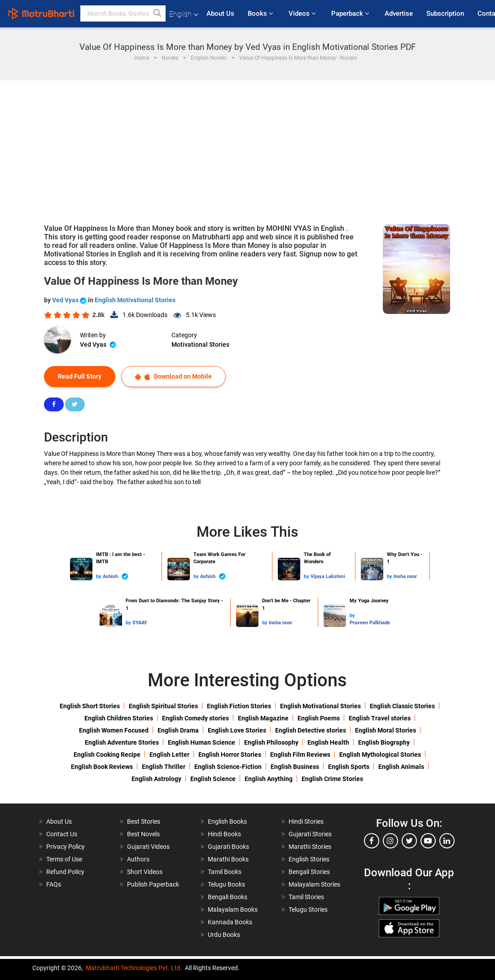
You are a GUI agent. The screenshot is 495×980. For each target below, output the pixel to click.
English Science (213, 779)
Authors (138, 859)
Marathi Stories (310, 847)
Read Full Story (80, 376)
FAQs (54, 884)
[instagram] (390, 841)
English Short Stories (90, 706)
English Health (328, 742)
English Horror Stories (230, 755)
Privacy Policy (66, 847)
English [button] (184, 14)
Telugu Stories (308, 909)
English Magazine (263, 718)
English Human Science (202, 742)
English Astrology (156, 779)
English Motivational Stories (135, 300)
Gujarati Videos (148, 847)
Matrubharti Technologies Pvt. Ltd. (134, 968)
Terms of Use (64, 859)
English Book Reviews (102, 767)
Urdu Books (224, 935)
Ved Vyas (70, 300)
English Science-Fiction (228, 767)
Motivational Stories (200, 344)
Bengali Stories (309, 872)
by (99, 576)
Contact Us (62, 834)
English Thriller (164, 767)
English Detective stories (311, 730)
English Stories (309, 859)
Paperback (351, 13)
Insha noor (405, 576)
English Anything (269, 779)
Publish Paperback (153, 884)
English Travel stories (380, 718)
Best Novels (143, 834)
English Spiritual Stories (163, 706)
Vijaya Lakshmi (328, 576)
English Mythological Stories (380, 755)
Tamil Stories (306, 897)
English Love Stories (237, 730)
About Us (220, 13)
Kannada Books (230, 922)
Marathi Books (228, 859)
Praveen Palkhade (370, 623)
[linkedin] (447, 841)
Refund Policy (65, 872)
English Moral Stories (385, 730)
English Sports (349, 767)
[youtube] (428, 841)
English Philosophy (271, 742)
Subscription (445, 13)
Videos (303, 13)
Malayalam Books (233, 909)
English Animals (401, 767)
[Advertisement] (247, 148)
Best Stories (144, 821)
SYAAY (140, 623)
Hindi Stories (306, 821)
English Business (295, 767)
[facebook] (372, 841)
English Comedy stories (195, 718)
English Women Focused (114, 730)
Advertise (399, 13)
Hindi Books (224, 834)
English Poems (319, 718)
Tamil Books (225, 872)
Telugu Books (226, 884)
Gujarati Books (228, 847)
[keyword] (123, 13)
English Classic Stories (402, 706)
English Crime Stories (332, 779)
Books (261, 13)
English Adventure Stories (122, 742)
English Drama (178, 730)
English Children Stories (119, 718)
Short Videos (145, 872)
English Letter (169, 755)
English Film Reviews (300, 755)
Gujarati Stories (310, 834)
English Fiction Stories (239, 706)
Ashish (116, 576)
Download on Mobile (173, 377)
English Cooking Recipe (107, 755)
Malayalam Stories (314, 884)
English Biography (384, 742)
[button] (158, 13)
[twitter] (409, 841)
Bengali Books (228, 897)
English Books (227, 821)
